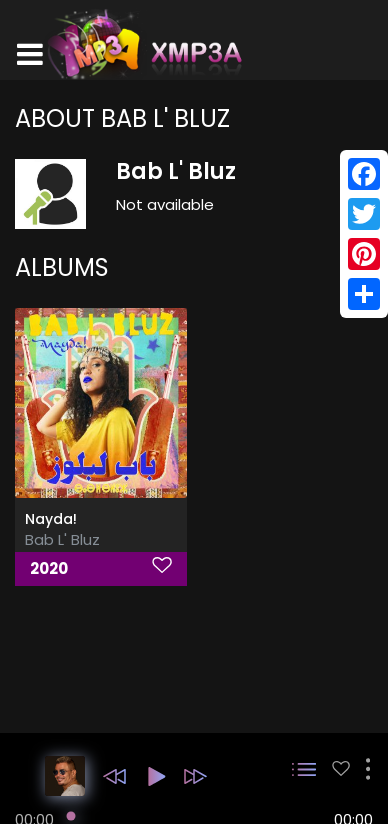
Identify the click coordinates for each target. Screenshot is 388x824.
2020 (49, 568)
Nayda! (51, 519)
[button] (114, 776)
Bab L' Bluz (62, 539)
